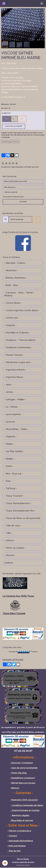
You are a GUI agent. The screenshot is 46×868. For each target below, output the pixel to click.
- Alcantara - (11, 270)
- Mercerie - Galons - (15, 263)
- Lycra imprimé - (13, 414)
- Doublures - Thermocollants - (20, 340)
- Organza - (10, 436)
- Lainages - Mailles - (15, 399)
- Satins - (9, 466)
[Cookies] (5, 863)
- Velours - (10, 540)
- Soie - (8, 481)
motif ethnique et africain (10, 142)
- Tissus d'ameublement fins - (20, 511)
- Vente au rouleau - (15, 548)
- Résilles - (10, 459)
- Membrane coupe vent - (18, 362)
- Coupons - (10, 325)
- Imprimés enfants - (15, 370)
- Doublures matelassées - (18, 347)
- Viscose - (10, 555)
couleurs (9, 563)
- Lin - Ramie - (12, 407)
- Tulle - (8, 533)
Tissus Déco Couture (14, 613)
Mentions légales (23, 859)
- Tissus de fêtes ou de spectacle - (23, 518)
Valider (23, 202)
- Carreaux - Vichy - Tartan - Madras (19, 294)
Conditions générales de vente (23, 862)
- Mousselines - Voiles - (16, 429)
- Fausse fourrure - (14, 355)
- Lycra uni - (10, 422)
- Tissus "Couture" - (14, 496)
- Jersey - (9, 392)
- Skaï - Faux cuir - (14, 474)
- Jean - (8, 385)
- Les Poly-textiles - (14, 451)
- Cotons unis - (12, 318)
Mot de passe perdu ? (18, 196)
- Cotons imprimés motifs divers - (22, 310)
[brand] (4, 3)
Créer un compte (7, 196)
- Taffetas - (11, 488)
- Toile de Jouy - (13, 525)
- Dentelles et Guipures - (17, 333)
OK (36, 219)
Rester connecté (11, 192)
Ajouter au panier (14, 126)
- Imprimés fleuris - (14, 377)
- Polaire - (9, 444)
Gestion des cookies (23, 865)
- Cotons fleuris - (13, 303)
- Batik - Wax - (12, 285)
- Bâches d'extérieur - (16, 278)
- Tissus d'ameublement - (18, 503)
